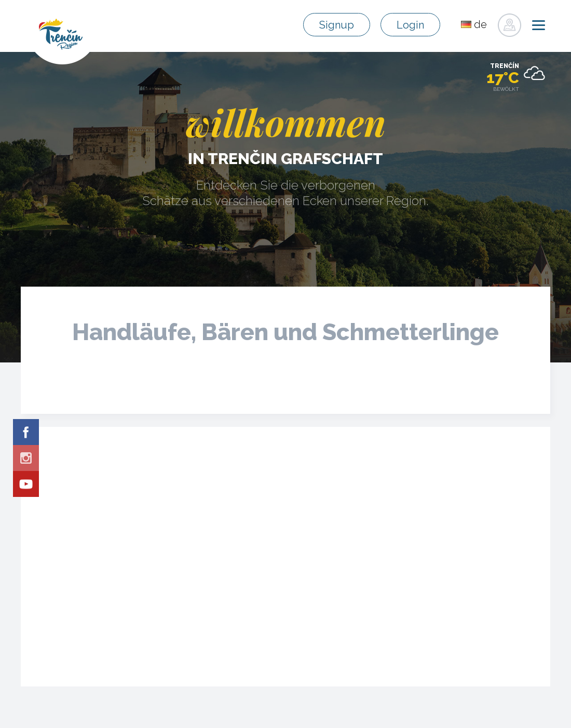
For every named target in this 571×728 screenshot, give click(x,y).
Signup (337, 25)
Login (410, 25)
